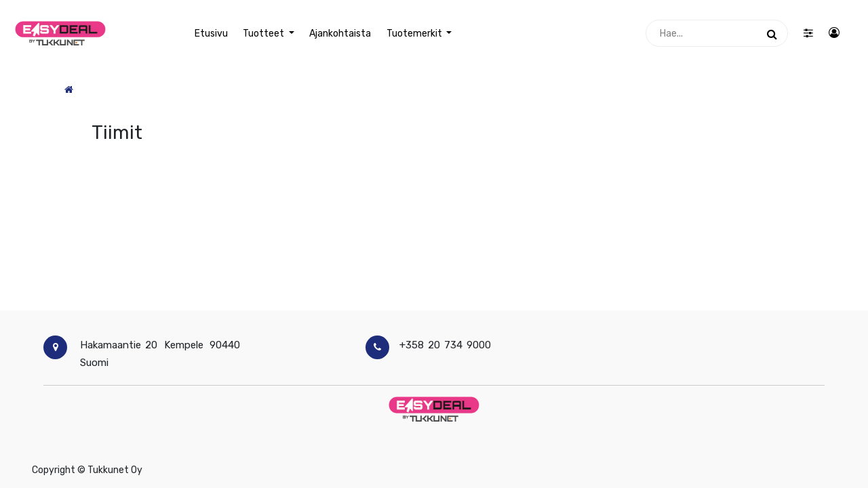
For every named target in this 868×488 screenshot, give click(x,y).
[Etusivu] (69, 90)
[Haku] (772, 33)
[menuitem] (211, 34)
